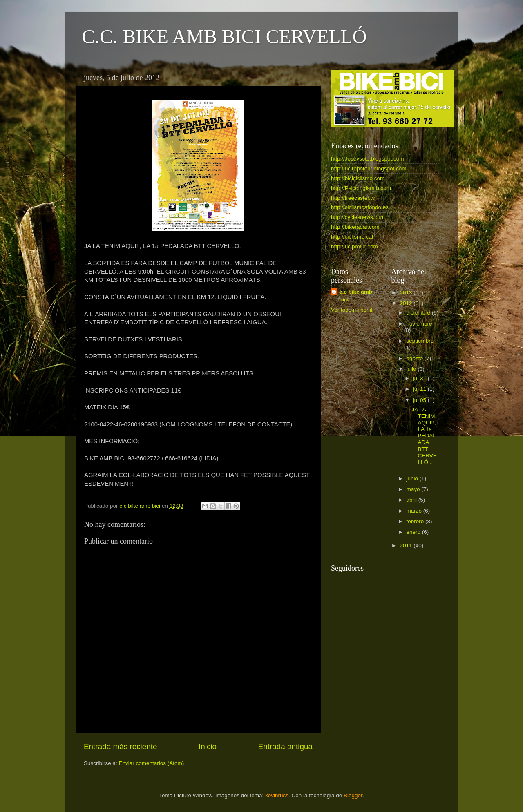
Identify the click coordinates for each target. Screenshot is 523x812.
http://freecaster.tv (353, 198)
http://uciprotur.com (354, 246)
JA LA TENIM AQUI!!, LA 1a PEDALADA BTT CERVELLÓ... (424, 436)
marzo (415, 511)
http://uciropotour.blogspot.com (369, 168)
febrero (416, 521)
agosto (416, 358)
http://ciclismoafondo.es (360, 207)
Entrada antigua (285, 746)
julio (412, 369)
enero (414, 532)
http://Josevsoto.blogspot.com (368, 159)
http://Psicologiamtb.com (361, 188)
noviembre (419, 324)
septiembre (420, 341)
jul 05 (420, 400)
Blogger (353, 795)
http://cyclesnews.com (358, 217)
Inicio (208, 746)
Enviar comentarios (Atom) (152, 763)
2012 (407, 303)
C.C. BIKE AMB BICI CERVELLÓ (224, 37)
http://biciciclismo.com (358, 178)
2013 (407, 293)
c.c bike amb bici (356, 296)
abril (412, 500)
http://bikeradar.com (355, 227)
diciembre (419, 313)
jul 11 (420, 389)
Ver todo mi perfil (352, 310)
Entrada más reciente (121, 746)
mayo (414, 489)
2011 (407, 545)
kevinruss (277, 795)
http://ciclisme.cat (352, 237)
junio (413, 478)
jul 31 (420, 378)
